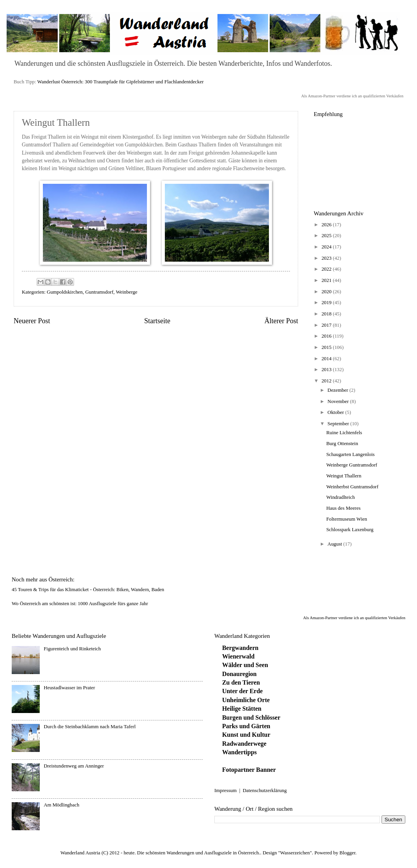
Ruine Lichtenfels (344, 433)
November (339, 401)
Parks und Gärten (246, 726)
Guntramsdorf (99, 292)
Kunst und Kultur (246, 735)
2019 (327, 303)
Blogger (347, 853)
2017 (327, 325)
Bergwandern (240, 648)
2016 (327, 336)
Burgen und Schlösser (251, 717)
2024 (327, 247)
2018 (327, 314)
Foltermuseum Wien (347, 519)
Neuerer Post (32, 321)
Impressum (225, 791)
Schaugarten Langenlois (350, 454)
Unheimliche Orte (246, 700)
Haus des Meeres (343, 508)
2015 (327, 347)
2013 (327, 370)
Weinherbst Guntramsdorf (352, 487)
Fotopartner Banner (249, 770)
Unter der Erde (242, 691)
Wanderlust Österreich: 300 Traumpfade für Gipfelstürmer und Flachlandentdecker (121, 82)
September (339, 424)
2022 (327, 269)
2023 (327, 258)
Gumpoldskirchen (65, 292)
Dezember (338, 390)
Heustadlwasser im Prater (69, 688)
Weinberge (126, 292)
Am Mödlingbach (61, 805)
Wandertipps (239, 752)
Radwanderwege (244, 744)
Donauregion (239, 674)
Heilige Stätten (242, 709)
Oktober (336, 412)
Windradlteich (340, 497)
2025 (327, 236)
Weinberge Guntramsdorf (352, 465)
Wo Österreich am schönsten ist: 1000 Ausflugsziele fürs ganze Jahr (80, 604)
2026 (327, 225)
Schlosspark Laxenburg (350, 530)
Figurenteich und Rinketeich (72, 649)
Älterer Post (281, 321)
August (335, 544)
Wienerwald (238, 656)
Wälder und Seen (245, 665)
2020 (327, 292)
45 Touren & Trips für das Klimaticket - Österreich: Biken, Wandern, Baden (88, 590)
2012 (327, 381)
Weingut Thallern (344, 476)
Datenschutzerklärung (265, 791)
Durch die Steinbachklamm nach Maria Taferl (90, 727)
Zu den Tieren (241, 682)
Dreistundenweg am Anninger (74, 766)
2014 (327, 359)
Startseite (157, 321)
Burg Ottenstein (342, 444)
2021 (327, 280)
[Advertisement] (359, 160)
